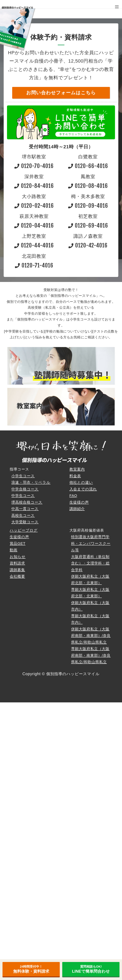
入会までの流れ (83, 489)
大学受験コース (25, 522)
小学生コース (23, 476)
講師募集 (17, 570)
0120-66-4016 (88, 166)
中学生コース (23, 496)
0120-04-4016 (34, 225)
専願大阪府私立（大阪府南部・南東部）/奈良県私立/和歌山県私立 (91, 655)
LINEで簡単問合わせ (91, 969)
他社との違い (81, 482)
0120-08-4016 (88, 186)
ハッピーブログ (24, 530)
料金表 (75, 476)
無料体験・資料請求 (31, 969)
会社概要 (17, 576)
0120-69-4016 (88, 225)
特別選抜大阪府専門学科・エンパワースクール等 (91, 543)
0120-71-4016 (34, 265)
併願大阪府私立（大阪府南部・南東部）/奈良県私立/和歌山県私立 (91, 636)
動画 (14, 550)
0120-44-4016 (34, 245)
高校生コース (23, 515)
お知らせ (18, 557)
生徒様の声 (79, 502)
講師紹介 (77, 509)
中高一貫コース (25, 509)
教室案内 (77, 469)
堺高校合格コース (27, 502)
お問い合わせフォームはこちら (61, 93)
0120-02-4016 (34, 206)
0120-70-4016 (34, 166)
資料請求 (17, 563)
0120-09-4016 (88, 206)
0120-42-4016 (88, 245)
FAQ (73, 496)
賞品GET (18, 543)
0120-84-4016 (34, 186)
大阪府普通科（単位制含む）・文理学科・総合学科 (90, 563)
